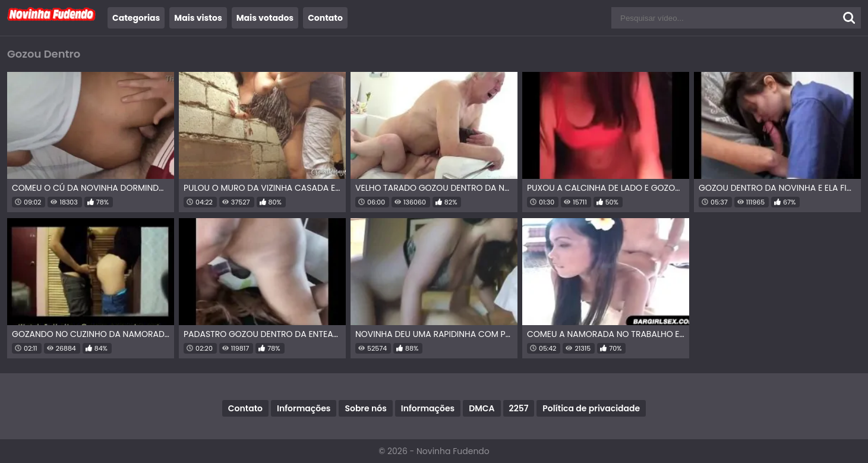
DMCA (482, 408)
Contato (325, 18)
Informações (304, 408)
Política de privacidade (591, 408)
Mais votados (265, 18)
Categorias (136, 18)
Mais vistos (198, 18)
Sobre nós (365, 408)
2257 (519, 408)
